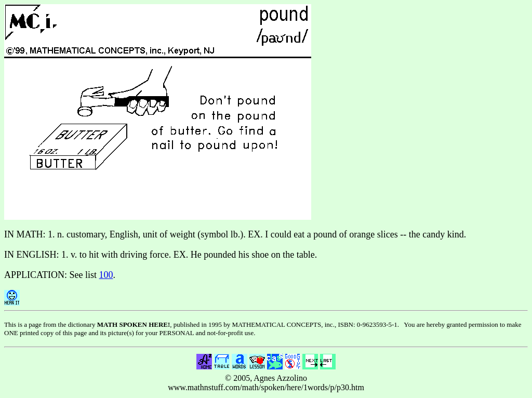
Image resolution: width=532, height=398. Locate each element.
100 (106, 275)
